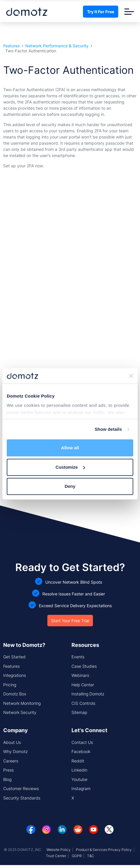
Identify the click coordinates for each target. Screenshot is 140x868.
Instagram (81, 788)
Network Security (20, 712)
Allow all (70, 448)
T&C (91, 856)
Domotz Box (15, 694)
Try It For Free (101, 12)
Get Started (14, 657)
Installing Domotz (88, 694)
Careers (11, 761)
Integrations (15, 675)
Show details (108, 429)
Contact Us (82, 742)
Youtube (79, 779)
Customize (70, 467)
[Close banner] (131, 376)
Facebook (81, 751)
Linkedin (79, 770)
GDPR (77, 856)
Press (9, 770)
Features (11, 46)
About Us (12, 742)
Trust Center (56, 856)
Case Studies (84, 666)
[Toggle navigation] (129, 12)
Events (78, 657)
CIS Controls (83, 703)
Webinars (80, 675)
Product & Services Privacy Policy (104, 850)
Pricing (10, 685)
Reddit (78, 761)
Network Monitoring (22, 703)
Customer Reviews (21, 788)
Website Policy (59, 850)
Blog (7, 779)
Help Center (83, 685)
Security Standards (22, 798)
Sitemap (79, 712)
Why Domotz (15, 751)
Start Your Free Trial (70, 621)
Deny (70, 486)
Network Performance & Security (57, 46)
